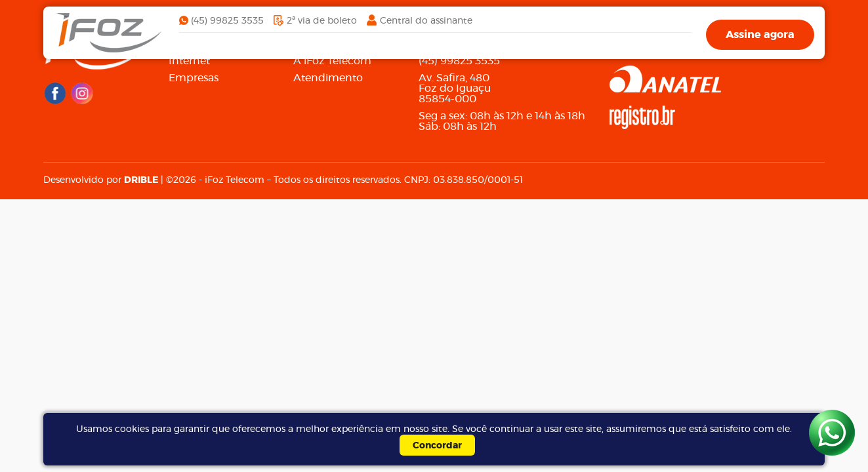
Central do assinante (426, 21)
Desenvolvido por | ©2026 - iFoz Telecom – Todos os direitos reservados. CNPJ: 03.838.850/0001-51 (283, 180)
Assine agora (760, 35)
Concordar (437, 446)
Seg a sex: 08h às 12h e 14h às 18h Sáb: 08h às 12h (502, 121)
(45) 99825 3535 (227, 21)
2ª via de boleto (322, 21)
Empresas (194, 78)
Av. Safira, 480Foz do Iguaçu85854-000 (455, 88)
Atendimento (328, 78)
